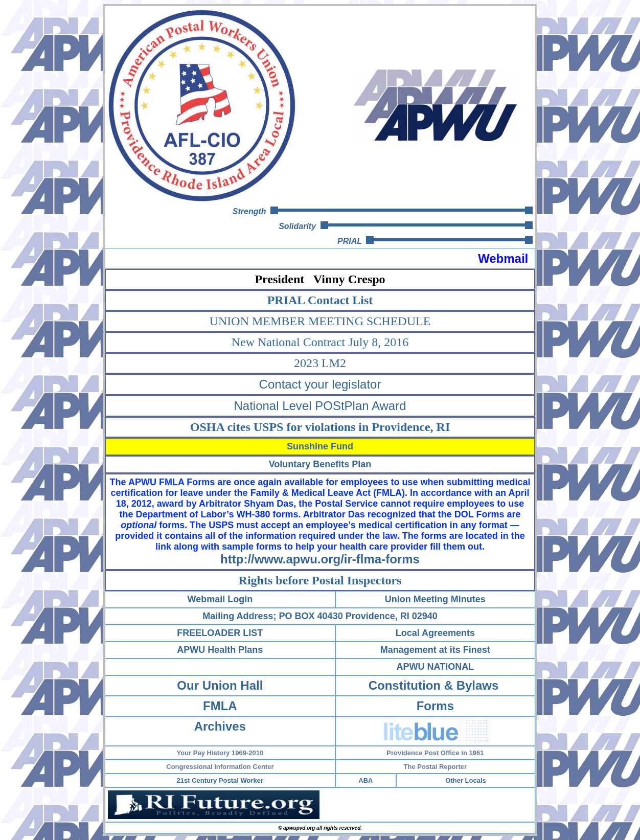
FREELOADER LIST (220, 633)
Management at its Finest (435, 650)
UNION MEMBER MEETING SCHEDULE (320, 321)
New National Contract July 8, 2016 (320, 342)
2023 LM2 (320, 363)
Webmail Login (220, 599)
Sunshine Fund (320, 446)
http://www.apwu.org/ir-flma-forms (320, 559)
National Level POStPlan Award (320, 406)
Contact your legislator (320, 384)
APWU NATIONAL (436, 667)
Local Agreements (435, 633)
